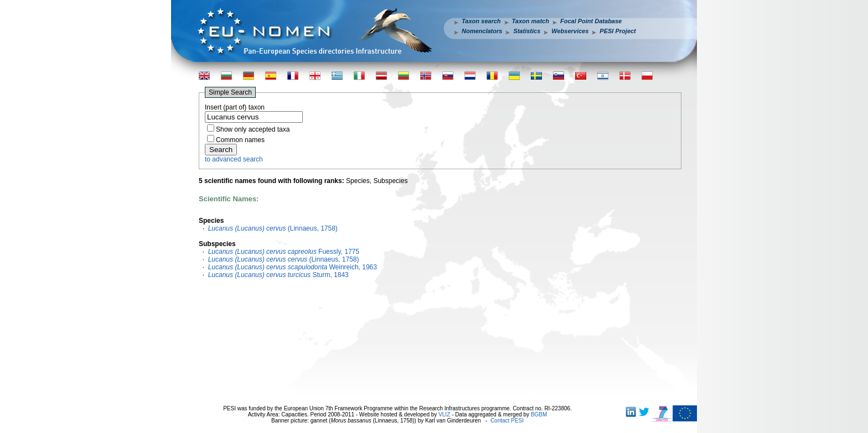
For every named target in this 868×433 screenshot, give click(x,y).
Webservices (570, 31)
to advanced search (234, 159)
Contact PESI (507, 421)
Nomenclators (482, 31)
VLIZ (444, 414)
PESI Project (618, 31)
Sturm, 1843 (278, 275)
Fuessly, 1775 (284, 252)
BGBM (539, 414)
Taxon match (531, 21)
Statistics (527, 31)
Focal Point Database (591, 21)
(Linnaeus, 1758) (273, 228)
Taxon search (481, 21)
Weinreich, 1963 (293, 267)
